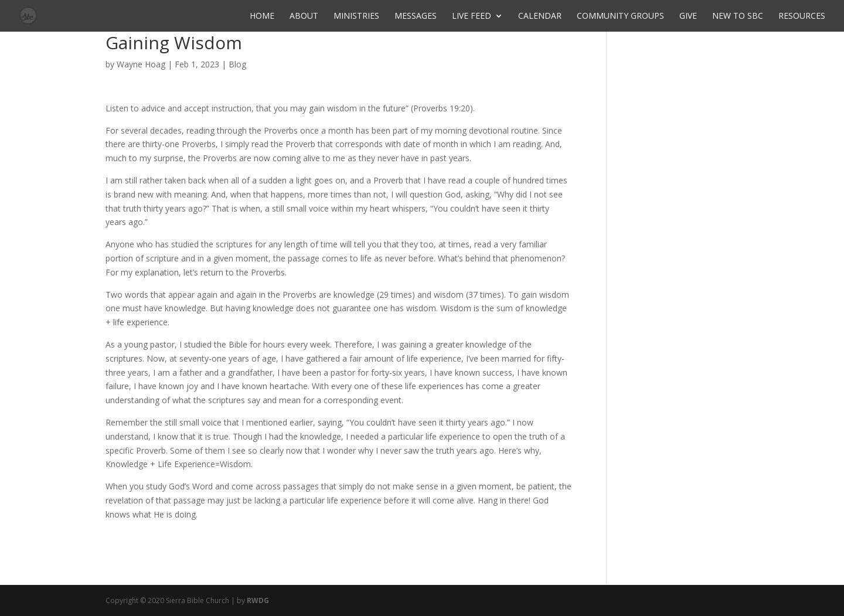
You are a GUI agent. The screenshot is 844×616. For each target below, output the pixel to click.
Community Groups (620, 16)
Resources (802, 16)
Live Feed (472, 16)
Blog (237, 64)
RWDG (258, 600)
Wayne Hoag (141, 64)
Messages (416, 16)
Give (688, 16)
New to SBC (738, 16)
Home (262, 16)
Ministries (356, 16)
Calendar (540, 16)
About (304, 16)
